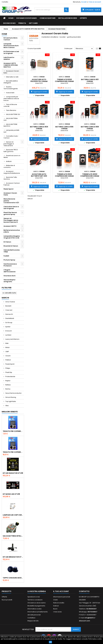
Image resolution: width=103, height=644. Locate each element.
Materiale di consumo (9, 166)
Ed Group (9, 323)
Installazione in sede (68, 18)
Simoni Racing (11, 397)
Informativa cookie (34, 609)
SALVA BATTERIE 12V (13, 114)
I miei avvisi (57, 612)
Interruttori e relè (12, 77)
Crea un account (95, 2)
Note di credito (59, 603)
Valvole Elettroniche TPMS (12, 251)
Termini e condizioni (35, 600)
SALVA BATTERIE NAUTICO (10, 125)
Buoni (55, 609)
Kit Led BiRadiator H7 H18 (13, 557)
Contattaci (31, 618)
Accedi (84, 2)
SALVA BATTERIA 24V (11, 119)
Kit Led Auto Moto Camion (11, 39)
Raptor (8, 381)
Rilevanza (85, 49)
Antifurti (9, 161)
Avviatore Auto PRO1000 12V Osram (39, 80)
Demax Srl (9, 314)
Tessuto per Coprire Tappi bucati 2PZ (13, 431)
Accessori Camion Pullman (12, 184)
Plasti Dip (9, 372)
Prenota (22, 23)
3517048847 (92, 612)
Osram (8, 356)
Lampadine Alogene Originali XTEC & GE (12, 237)
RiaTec (8, 389)
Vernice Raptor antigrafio (10, 281)
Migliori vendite (10, 412)
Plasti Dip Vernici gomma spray (10, 213)
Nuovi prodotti (7, 600)
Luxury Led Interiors (12, 339)
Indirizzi (56, 606)
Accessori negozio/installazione (12, 172)
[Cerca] (52, 10)
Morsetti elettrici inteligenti (11, 82)
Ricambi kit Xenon (11, 246)
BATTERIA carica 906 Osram (64, 128)
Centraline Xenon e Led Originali (11, 208)
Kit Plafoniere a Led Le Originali (11, 52)
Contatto (5, 2)
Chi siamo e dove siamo (26, 18)
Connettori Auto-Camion (11, 137)
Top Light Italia (10, 401)
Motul (7, 347)
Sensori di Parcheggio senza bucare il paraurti (11, 220)
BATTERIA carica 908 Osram (90, 128)
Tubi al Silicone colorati (10, 105)
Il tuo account (61, 591)
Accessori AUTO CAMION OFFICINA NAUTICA (11, 65)
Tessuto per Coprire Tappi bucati (13, 452)
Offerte (83, 18)
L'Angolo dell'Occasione (9, 271)
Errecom (8, 331)
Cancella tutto (9, 293)
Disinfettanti (10, 318)
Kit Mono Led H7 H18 (11, 494)
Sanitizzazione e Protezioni (10, 265)
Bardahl (8, 306)
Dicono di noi (9, 23)
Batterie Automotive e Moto (12, 231)
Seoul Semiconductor (13, 393)
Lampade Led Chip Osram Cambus (13, 515)
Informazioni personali (62, 597)
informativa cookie (95, 639)
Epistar (8, 327)
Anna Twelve (10, 302)
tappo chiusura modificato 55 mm (13, 578)
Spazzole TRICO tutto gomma (11, 151)
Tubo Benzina (11, 110)
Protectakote (10, 376)
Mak (7, 343)
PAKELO (8, 360)
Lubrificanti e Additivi (9, 58)
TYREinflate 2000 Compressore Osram (64, 175)
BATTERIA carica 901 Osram (90, 80)
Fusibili (6, 256)
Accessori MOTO (10, 226)
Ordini (55, 600)
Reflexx (8, 385)
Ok (50, 642)
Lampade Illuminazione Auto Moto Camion (11, 46)
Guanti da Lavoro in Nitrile (12, 156)
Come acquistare (48, 18)
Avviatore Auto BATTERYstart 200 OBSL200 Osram (39, 176)
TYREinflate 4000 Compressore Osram (90, 175)
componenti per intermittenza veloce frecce (11, 99)
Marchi (5, 298)
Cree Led (9, 310)
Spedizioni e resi (34, 597)
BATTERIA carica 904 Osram (39, 128)
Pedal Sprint (9, 189)
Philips (8, 368)
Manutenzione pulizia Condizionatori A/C (11, 201)
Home (11, 18)
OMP (7, 352)
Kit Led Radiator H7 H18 (13, 473)
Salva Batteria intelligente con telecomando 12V (13, 536)
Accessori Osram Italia (11, 72)
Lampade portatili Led (11, 131)
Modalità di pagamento (36, 606)
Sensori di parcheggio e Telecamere (9, 144)
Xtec (7, 406)
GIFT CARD (33, 23)
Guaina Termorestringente (11, 88)
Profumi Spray (9, 260)
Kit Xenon (7, 242)
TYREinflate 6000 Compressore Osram (64, 80)
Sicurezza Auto (10, 276)
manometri (10, 93)
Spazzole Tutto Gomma (10, 178)
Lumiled (8, 335)
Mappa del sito (33, 621)
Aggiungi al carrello (39, 92)
